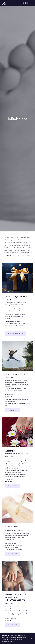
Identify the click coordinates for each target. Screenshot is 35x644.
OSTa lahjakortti (15, 334)
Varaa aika (12, 410)
